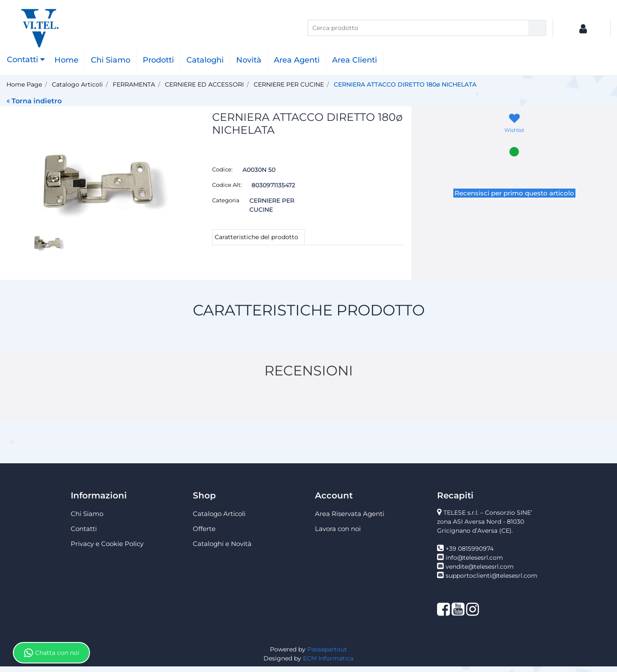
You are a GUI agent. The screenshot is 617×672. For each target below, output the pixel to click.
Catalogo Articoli (77, 84)
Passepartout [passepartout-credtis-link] (327, 655)
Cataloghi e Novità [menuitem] (222, 549)
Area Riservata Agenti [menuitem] (350, 519)
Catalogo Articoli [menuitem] (219, 519)
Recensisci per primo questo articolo (514, 193)
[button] (537, 28)
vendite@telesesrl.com (480, 572)
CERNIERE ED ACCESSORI (204, 84)
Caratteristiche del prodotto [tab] (256, 237)
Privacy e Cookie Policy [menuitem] (107, 549)
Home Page (24, 84)
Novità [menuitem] (249, 60)
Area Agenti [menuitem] (297, 60)
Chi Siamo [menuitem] (111, 60)
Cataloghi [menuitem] (205, 60)
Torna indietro (34, 101)
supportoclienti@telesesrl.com (491, 581)
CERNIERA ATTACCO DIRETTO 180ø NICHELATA (405, 84)
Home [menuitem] (66, 60)
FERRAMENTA (134, 84)
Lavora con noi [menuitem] (338, 534)
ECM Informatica (328, 664)
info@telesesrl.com (474, 563)
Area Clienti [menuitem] (355, 60)
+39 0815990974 (470, 554)
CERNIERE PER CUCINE (289, 84)
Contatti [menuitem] (84, 534)
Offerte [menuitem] (204, 534)
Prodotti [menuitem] (158, 60)
